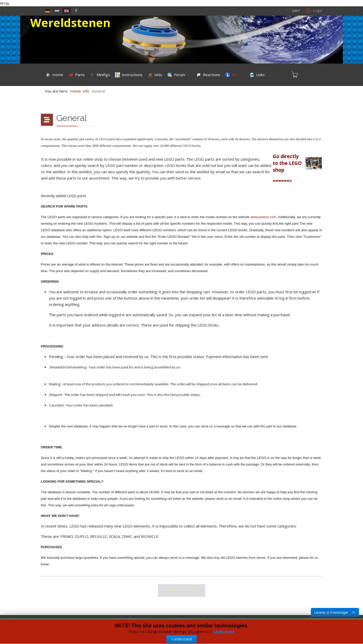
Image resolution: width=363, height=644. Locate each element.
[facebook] (76, 10)
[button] (313, 10)
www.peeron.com (263, 217)
